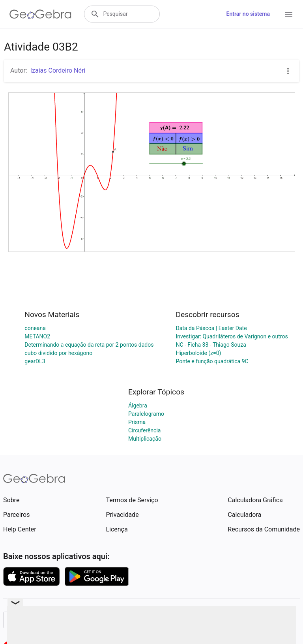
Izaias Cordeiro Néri (58, 70)
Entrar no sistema (248, 14)
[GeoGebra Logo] (40, 14)
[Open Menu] (289, 14)
